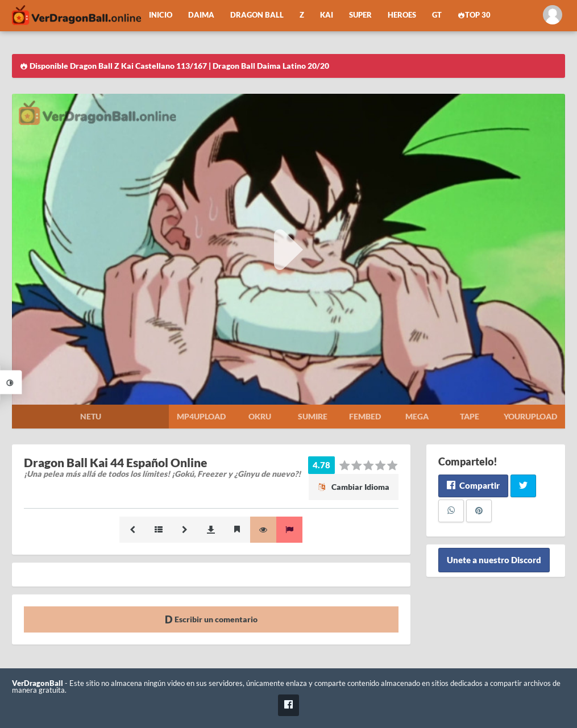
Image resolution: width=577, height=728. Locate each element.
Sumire (313, 416)
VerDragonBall (38, 683)
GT (437, 15)
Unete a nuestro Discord (494, 560)
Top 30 (474, 15)
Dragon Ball (257, 15)
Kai (327, 15)
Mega (417, 416)
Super (360, 15)
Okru (260, 416)
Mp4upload (201, 416)
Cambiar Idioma (354, 487)
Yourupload (530, 416)
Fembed (365, 416)
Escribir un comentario (211, 619)
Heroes (402, 15)
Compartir (473, 485)
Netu (91, 416)
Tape (470, 416)
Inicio (161, 15)
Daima (201, 15)
